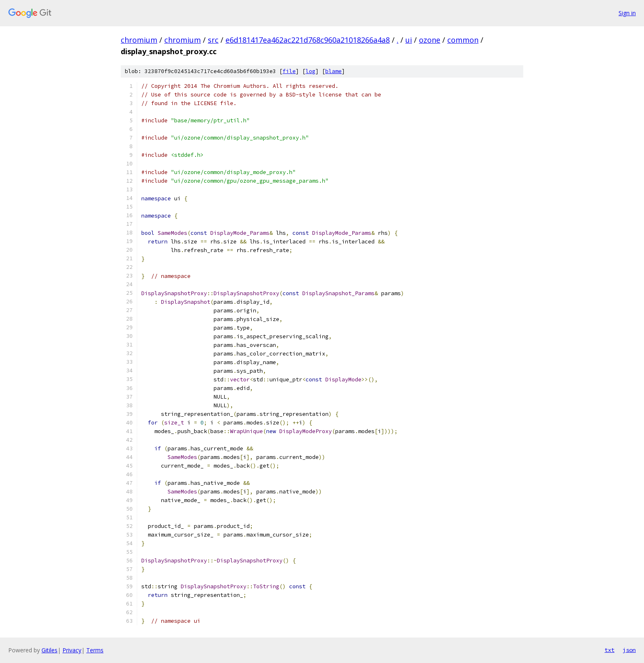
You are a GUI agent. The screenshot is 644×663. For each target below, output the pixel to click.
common (463, 40)
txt (609, 650)
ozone (430, 40)
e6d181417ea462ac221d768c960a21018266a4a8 (308, 40)
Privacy (72, 650)
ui (409, 40)
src (213, 40)
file (289, 71)
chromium (139, 40)
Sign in (627, 13)
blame (333, 71)
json (629, 650)
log (310, 71)
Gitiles (49, 650)
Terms (95, 650)
